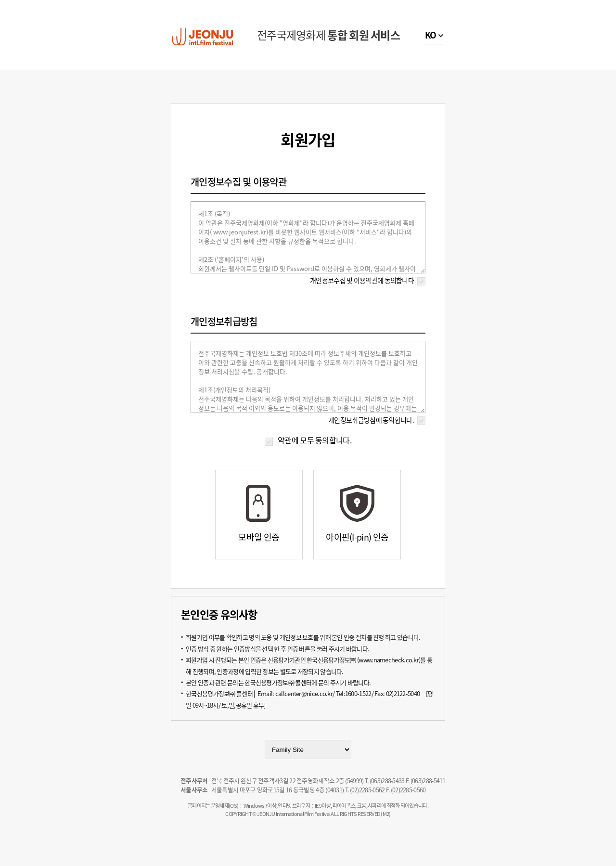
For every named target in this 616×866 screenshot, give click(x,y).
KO (431, 35)
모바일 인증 (259, 537)
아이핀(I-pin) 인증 (357, 537)
